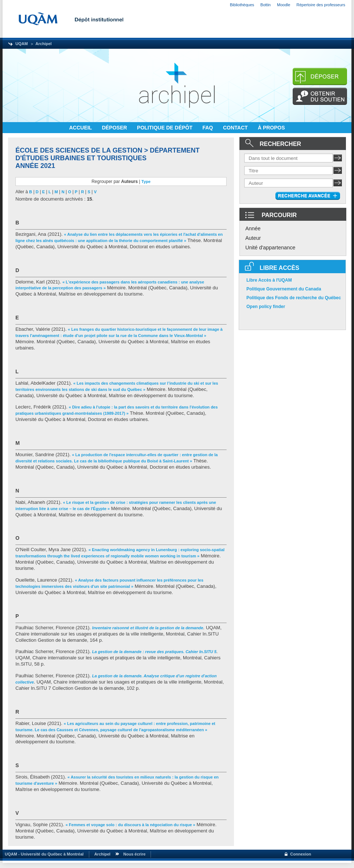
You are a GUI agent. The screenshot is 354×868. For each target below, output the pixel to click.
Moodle (283, 5)
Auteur (253, 238)
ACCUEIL (81, 128)
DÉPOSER (115, 128)
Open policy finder (266, 307)
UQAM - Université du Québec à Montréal (43, 854)
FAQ (208, 128)
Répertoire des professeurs (321, 5)
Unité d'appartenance (270, 248)
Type (146, 182)
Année (253, 228)
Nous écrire (135, 854)
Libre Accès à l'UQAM (269, 280)
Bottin (265, 5)
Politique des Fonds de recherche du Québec (294, 298)
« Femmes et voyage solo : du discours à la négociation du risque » (130, 825)
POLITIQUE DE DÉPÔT (165, 128)
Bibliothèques (242, 5)
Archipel (44, 44)
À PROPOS (271, 128)
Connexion (301, 854)
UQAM (22, 44)
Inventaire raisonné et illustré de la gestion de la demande (148, 628)
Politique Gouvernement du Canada (284, 289)
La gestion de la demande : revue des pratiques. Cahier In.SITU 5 (154, 652)
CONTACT (236, 128)
